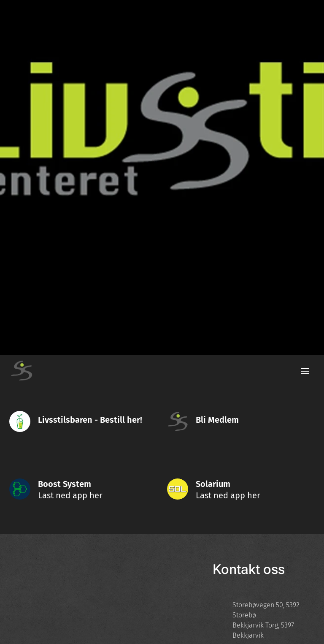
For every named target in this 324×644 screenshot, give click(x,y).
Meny (305, 371)
